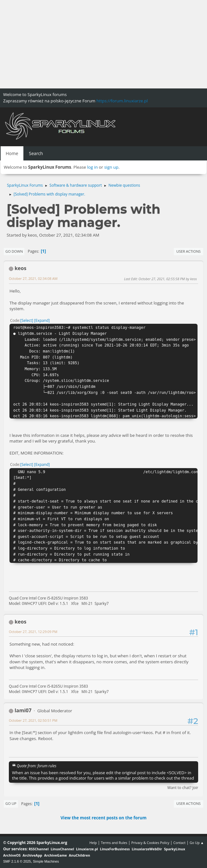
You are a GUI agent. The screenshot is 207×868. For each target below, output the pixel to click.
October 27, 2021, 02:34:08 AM (33, 278)
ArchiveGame (56, 855)
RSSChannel (39, 849)
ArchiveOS (12, 855)
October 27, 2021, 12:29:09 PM (33, 632)
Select (27, 320)
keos (20, 268)
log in (93, 167)
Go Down (14, 251)
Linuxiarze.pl (87, 849)
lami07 (23, 710)
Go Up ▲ (197, 843)
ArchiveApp (33, 855)
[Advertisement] (103, 44)
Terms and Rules (114, 843)
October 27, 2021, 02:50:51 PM (33, 720)
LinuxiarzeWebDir (147, 849)
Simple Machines (46, 861)
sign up (111, 167)
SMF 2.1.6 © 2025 (17, 861)
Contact (179, 843)
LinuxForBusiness (115, 849)
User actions (189, 251)
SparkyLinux (175, 849)
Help (93, 843)
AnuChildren (79, 855)
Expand (42, 320)
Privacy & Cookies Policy (150, 843)
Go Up (11, 803)
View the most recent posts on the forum (103, 818)
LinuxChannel (62, 849)
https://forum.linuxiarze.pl (122, 101)
